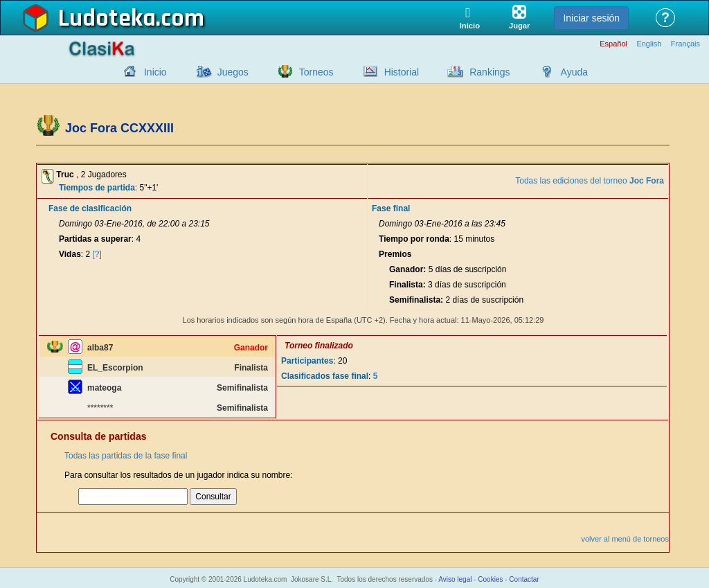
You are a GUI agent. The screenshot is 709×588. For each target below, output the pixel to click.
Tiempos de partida (97, 188)
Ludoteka (107, 19)
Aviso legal (455, 579)
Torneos (316, 72)
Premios (395, 254)
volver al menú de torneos (625, 539)
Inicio (155, 72)
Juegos (233, 72)
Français (685, 44)
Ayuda (574, 72)
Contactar (524, 579)
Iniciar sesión (591, 18)
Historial (402, 72)
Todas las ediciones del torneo (590, 181)
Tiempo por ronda (414, 239)
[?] (97, 254)
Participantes (307, 361)
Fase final (391, 208)
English (649, 44)
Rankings (490, 72)
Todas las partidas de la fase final (126, 456)
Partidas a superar (95, 239)
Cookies (490, 579)
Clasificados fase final (325, 376)
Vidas (70, 254)
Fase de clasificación (90, 208)
